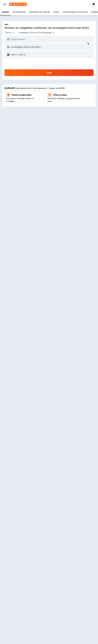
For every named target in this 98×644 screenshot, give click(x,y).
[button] (5, 4)
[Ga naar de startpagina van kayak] (18, 4)
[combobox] (10, 33)
